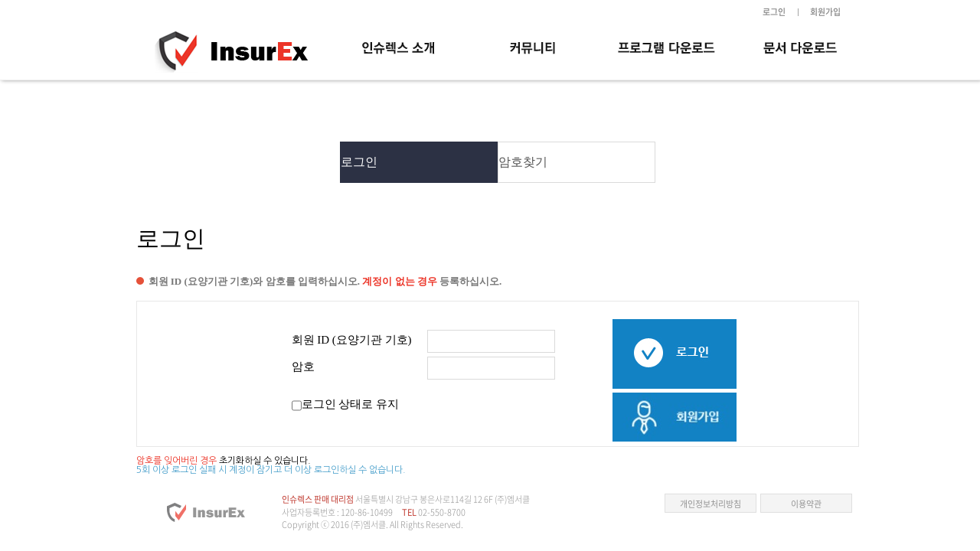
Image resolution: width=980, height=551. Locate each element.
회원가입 (825, 12)
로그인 (774, 12)
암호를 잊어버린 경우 (176, 461)
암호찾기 (523, 162)
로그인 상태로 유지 (351, 404)
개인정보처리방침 (710, 504)
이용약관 (806, 504)
